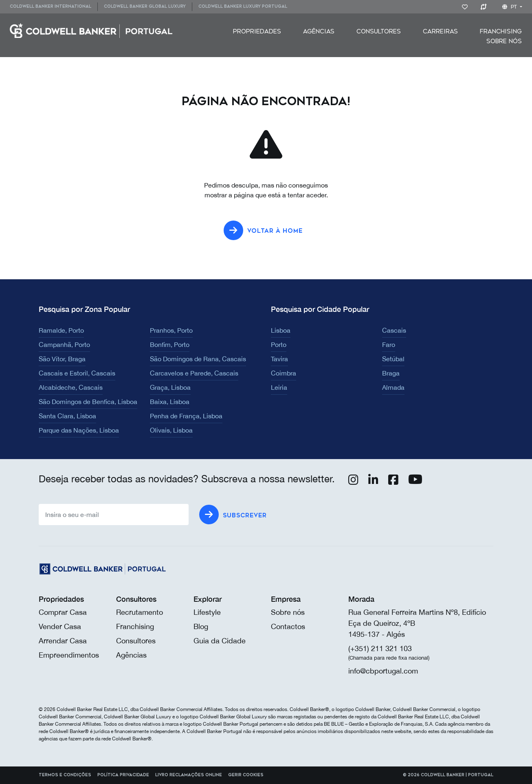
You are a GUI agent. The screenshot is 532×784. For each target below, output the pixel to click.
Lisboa (281, 330)
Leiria (279, 387)
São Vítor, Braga (62, 359)
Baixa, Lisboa (170, 402)
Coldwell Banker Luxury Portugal (243, 7)
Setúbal (393, 359)
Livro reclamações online (189, 775)
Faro (389, 345)
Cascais (394, 330)
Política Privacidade (123, 775)
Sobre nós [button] (504, 41)
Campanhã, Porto (64, 345)
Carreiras (440, 32)
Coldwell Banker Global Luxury (145, 7)
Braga (391, 373)
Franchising (501, 32)
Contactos (288, 626)
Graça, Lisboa (170, 387)
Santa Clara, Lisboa (67, 416)
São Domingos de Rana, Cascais (198, 359)
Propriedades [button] (257, 32)
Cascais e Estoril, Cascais (77, 373)
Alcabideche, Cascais (71, 387)
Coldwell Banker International (51, 7)
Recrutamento (140, 612)
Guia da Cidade (220, 641)
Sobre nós (288, 612)
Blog (201, 626)
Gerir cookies (246, 775)
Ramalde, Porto (61, 330)
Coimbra (284, 373)
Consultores (379, 32)
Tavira (279, 359)
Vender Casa (60, 626)
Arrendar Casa (63, 641)
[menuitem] (54, 7)
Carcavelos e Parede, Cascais (194, 373)
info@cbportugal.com (383, 671)
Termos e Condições (65, 775)
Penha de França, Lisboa (186, 416)
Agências (319, 32)
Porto (279, 345)
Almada (393, 387)
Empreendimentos (69, 655)
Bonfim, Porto (170, 345)
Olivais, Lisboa (171, 430)
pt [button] (510, 7)
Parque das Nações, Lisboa (79, 430)
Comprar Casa (63, 612)
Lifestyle (207, 612)
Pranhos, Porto (171, 330)
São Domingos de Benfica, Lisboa (88, 402)
